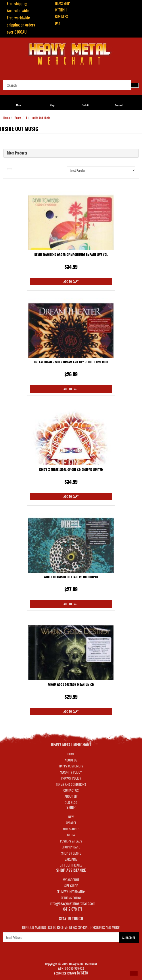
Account (119, 105)
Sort (54, 169)
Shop (52, 105)
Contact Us (71, 790)
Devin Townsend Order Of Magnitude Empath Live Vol (71, 254)
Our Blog (71, 802)
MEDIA (71, 835)
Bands (18, 118)
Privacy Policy (71, 778)
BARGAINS (71, 859)
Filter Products (17, 153)
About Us (71, 760)
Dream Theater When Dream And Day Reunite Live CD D (71, 362)
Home (7, 118)
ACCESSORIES (71, 829)
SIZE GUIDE (71, 886)
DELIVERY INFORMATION (71, 891)
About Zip (71, 796)
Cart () (85, 105)
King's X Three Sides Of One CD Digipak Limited (71, 469)
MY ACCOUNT (71, 880)
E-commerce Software (65, 973)
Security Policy (71, 772)
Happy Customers (71, 766)
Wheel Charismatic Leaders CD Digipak (71, 577)
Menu (19, 105)
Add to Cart (71, 281)
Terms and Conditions (71, 784)
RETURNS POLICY (71, 898)
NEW (71, 817)
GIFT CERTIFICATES (71, 865)
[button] (134, 973)
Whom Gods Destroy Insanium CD (71, 684)
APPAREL (71, 823)
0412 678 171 (73, 909)
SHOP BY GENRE (71, 853)
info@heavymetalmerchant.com (73, 903)
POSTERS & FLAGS (71, 841)
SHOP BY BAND (71, 847)
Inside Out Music (41, 118)
